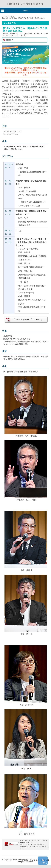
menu (26, 11)
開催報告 (10, 40)
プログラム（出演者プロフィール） (25, 320)
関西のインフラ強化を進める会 (26, 4)
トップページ (7, 16)
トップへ (43, 860)
